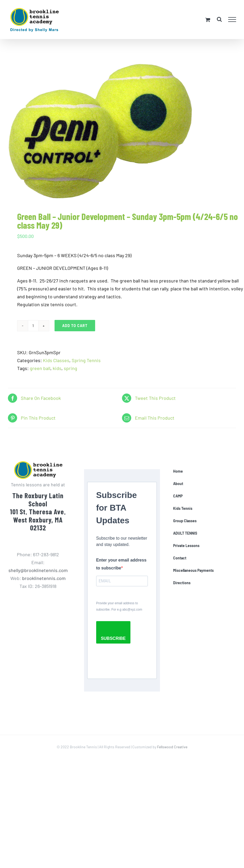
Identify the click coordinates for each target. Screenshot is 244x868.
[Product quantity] (33, 326)
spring (70, 368)
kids (57, 368)
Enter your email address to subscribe (121, 564)
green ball (40, 368)
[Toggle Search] (219, 19)
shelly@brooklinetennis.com (38, 570)
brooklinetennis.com (44, 578)
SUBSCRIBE (113, 638)
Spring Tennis (86, 360)
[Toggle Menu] (232, 20)
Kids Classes (56, 360)
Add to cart (75, 326)
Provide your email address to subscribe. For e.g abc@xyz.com (119, 606)
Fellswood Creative (172, 747)
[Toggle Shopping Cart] (208, 20)
